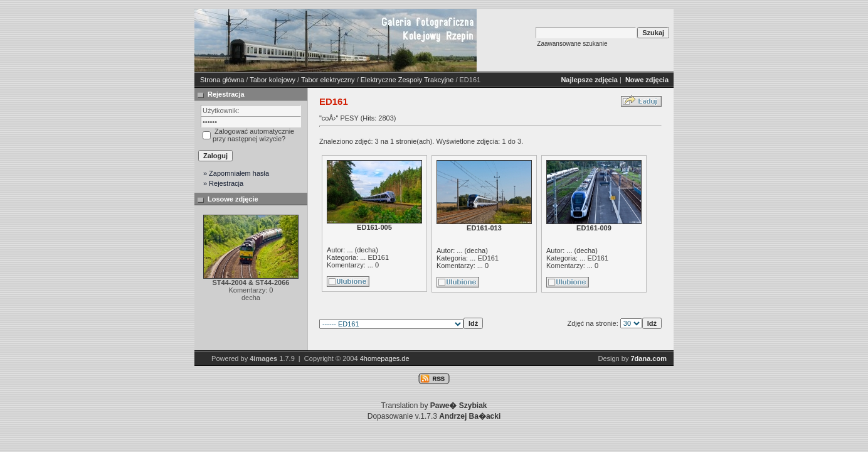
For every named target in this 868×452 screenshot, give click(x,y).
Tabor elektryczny (328, 80)
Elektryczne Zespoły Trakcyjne (407, 80)
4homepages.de (385, 358)
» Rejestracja (223, 183)
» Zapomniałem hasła (236, 173)
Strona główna (222, 80)
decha (366, 250)
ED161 (378, 257)
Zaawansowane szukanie (572, 44)
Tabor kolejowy (273, 80)
